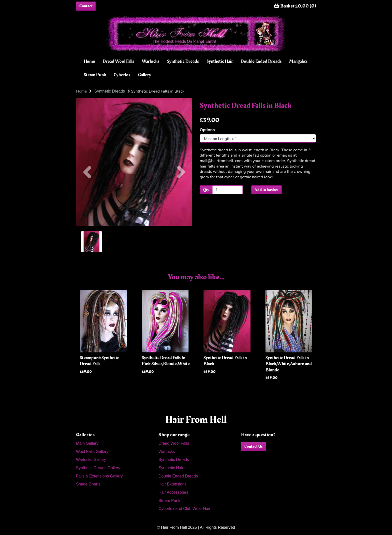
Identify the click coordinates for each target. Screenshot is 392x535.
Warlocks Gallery (91, 460)
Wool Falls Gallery (92, 452)
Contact (86, 6)
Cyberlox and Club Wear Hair (184, 509)
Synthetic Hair (220, 61)
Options (207, 130)
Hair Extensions (172, 484)
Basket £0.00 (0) (295, 6)
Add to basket (266, 190)
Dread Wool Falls (118, 61)
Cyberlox (122, 75)
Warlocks (151, 61)
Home (89, 61)
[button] (87, 194)
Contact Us (253, 446)
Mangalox (298, 61)
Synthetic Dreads (183, 61)
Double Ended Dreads (261, 61)
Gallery (145, 75)
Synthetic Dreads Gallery (98, 468)
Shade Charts (88, 484)
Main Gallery (87, 443)
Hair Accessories (173, 492)
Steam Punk (95, 75)
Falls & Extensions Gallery (99, 476)
